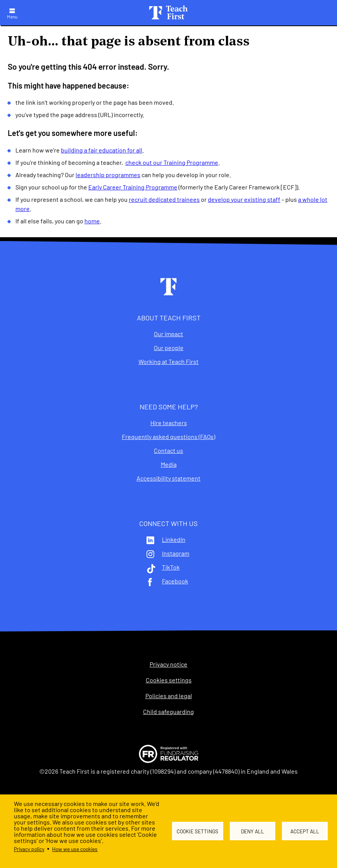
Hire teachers (169, 423)
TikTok (171, 567)
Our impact (168, 334)
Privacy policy (29, 849)
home (92, 221)
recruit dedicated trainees (164, 199)
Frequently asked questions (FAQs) (168, 437)
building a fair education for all (102, 150)
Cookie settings (197, 831)
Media (169, 464)
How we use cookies (75, 849)
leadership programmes (108, 175)
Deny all (253, 831)
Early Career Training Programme (133, 187)
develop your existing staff (244, 199)
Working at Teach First (168, 362)
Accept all (305, 831)
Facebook (175, 581)
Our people (169, 348)
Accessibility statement (168, 478)
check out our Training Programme (172, 162)
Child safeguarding (168, 712)
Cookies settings (169, 680)
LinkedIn (174, 540)
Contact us (168, 451)
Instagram (176, 553)
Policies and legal (169, 696)
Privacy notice (168, 664)
